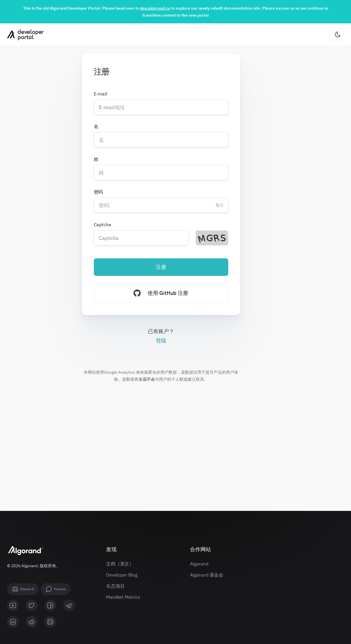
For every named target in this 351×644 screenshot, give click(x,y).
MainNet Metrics (123, 597)
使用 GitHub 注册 (161, 293)
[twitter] (32, 605)
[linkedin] (13, 622)
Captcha (102, 224)
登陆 (161, 341)
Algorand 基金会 (207, 575)
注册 (161, 267)
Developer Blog (122, 575)
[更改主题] (338, 34)
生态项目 (115, 586)
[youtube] (13, 605)
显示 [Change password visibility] (219, 205)
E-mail (100, 94)
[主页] (23, 34)
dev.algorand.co (155, 8)
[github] (50, 622)
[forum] (56, 589)
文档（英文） (120, 564)
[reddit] (32, 622)
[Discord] (23, 589)
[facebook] (50, 605)
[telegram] (69, 605)
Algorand (199, 564)
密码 (98, 192)
